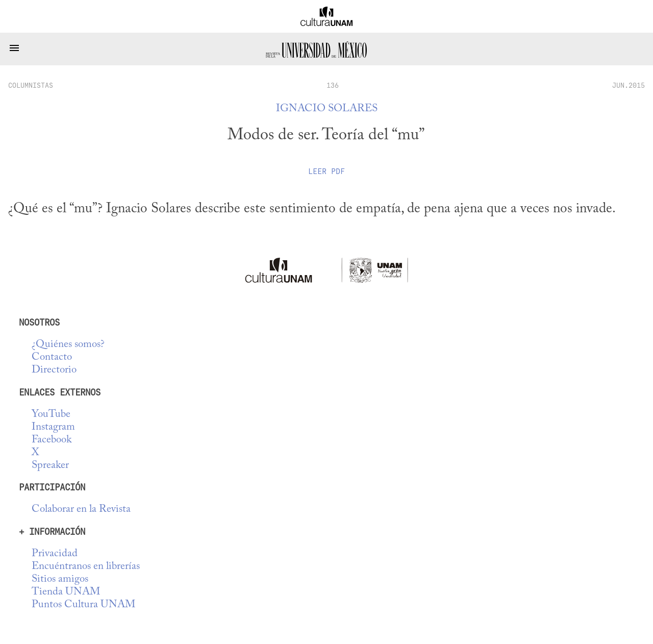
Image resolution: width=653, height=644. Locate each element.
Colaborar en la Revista (81, 510)
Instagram (53, 427)
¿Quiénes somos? (68, 345)
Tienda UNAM (66, 592)
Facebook (52, 440)
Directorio (54, 370)
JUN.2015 (629, 85)
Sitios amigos (60, 579)
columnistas (31, 85)
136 (333, 85)
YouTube (51, 415)
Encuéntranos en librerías (86, 567)
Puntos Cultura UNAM (83, 605)
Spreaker (50, 466)
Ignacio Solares (327, 109)
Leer (326, 171)
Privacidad (55, 554)
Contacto (52, 357)
